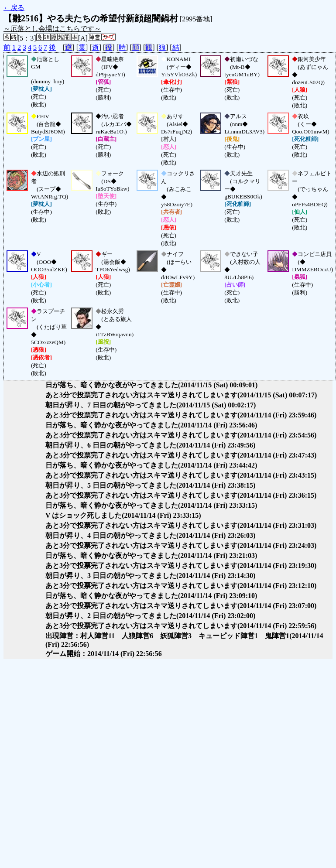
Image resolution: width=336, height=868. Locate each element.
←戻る (14, 8)
